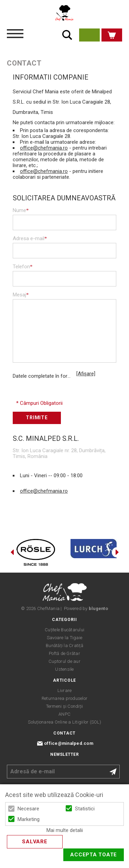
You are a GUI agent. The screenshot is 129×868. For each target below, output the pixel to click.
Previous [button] (12, 552)
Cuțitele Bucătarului (64, 630)
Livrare (65, 690)
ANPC (64, 714)
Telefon (23, 267)
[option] (36, 552)
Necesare (28, 809)
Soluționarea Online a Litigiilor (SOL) (64, 722)
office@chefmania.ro (44, 148)
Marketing (29, 819)
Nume (21, 210)
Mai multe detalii (65, 830)
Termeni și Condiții (65, 706)
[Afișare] (86, 374)
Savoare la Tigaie (64, 638)
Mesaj (21, 295)
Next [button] (117, 552)
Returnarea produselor (64, 698)
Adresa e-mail (30, 238)
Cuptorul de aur (64, 661)
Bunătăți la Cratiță (64, 646)
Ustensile (64, 669)
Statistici (85, 809)
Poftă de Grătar (64, 653)
